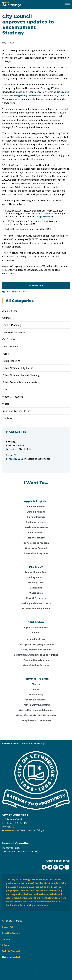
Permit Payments (36, 598)
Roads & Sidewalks (36, 700)
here (12, 103)
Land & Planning (12, 325)
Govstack (16, 957)
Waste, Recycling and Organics (36, 710)
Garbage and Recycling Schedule (36, 644)
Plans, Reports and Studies (36, 650)
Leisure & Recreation (14, 332)
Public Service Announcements (20, 382)
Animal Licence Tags (36, 572)
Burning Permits (36, 517)
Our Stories (9, 339)
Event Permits (36, 532)
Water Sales (36, 593)
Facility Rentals (36, 577)
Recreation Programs (36, 553)
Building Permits (36, 512)
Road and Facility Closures (17, 411)
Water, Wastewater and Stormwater (36, 715)
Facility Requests (36, 538)
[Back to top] (36, 971)
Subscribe (36, 285)
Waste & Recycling (13, 397)
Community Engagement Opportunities (36, 655)
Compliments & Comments (36, 720)
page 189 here (44, 216)
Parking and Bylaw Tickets (36, 603)
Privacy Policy (9, 927)
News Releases (11, 346)
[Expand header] (67, 5)
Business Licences (36, 522)
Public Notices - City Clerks (18, 368)
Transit (6, 389)
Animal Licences (36, 506)
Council (6, 318)
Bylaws (36, 632)
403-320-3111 (12, 830)
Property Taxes (36, 582)
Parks (6, 354)
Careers (6, 939)
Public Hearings (11, 361)
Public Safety (36, 694)
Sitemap (6, 945)
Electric (36, 684)
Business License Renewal (36, 608)
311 (12, 827)
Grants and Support (36, 548)
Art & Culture (10, 311)
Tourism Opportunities (36, 660)
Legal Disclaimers (11, 933)
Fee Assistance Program (36, 543)
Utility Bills (36, 588)
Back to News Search (17, 291)
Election (7, 418)
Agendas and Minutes (36, 627)
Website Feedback (11, 951)
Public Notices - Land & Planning (21, 375)
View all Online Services (36, 665)
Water (6, 404)
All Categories (20, 301)
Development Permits (36, 527)
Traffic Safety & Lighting (36, 705)
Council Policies (36, 639)
